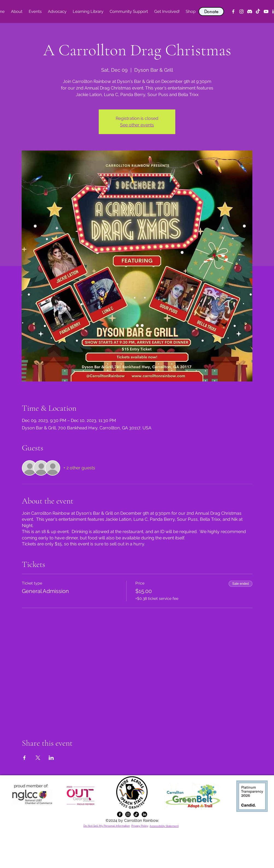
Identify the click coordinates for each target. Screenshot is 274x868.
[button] (17, 11)
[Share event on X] (38, 758)
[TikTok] (258, 11)
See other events (137, 125)
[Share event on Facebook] (24, 758)
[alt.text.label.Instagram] (241, 11)
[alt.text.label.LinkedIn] (144, 814)
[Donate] (211, 11)
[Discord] (250, 11)
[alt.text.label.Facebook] (233, 11)
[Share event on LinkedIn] (51, 758)
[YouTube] (266, 11)
